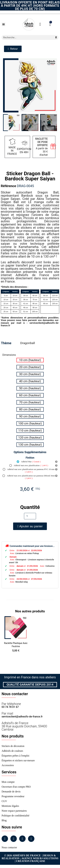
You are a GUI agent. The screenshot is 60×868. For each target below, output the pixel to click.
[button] (4, 24)
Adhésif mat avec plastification (29, 465)
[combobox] (26, 37)
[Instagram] (14, 839)
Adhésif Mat (29, 462)
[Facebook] (5, 839)
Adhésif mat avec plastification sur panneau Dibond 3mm (29, 477)
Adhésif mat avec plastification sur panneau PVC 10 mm (29, 471)
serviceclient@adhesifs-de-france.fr (22, 717)
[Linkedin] (22, 839)
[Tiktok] (31, 839)
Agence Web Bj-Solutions (40, 858)
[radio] (30, 360)
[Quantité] (30, 516)
